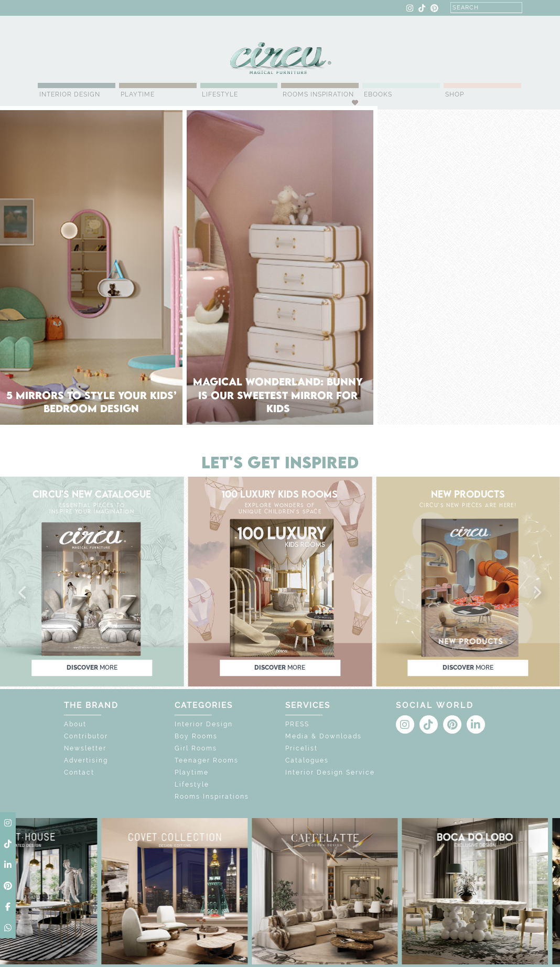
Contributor (86, 736)
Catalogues (307, 760)
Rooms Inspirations (212, 797)
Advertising (86, 760)
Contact (79, 772)
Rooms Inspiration (318, 94)
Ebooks (378, 94)
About (75, 724)
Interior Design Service (330, 772)
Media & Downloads (324, 736)
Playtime (138, 94)
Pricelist (301, 748)
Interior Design (70, 94)
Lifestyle (220, 94)
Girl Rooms (196, 748)
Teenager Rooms (207, 760)
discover (92, 668)
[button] (23, 593)
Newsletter (85, 748)
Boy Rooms (196, 736)
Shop (455, 94)
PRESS (297, 724)
